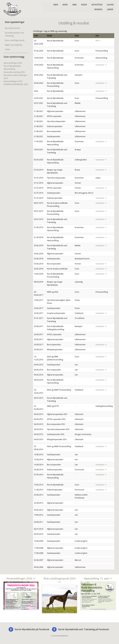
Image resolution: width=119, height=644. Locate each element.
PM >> (98, 41)
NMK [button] (74, 5)
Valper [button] (110, 5)
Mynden (98, 9)
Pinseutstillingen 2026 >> (21, 578)
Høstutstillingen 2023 (13, 81)
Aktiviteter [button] (97, 5)
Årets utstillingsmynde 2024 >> (60, 580)
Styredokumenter (12, 28)
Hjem (56, 5)
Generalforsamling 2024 (14, 72)
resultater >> (101, 65)
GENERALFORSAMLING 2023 (16, 84)
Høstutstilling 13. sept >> (98, 578)
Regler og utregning (13, 45)
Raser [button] (84, 5)
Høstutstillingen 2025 (13, 63)
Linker (110, 9)
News (65, 5)
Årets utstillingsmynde (15, 40)
